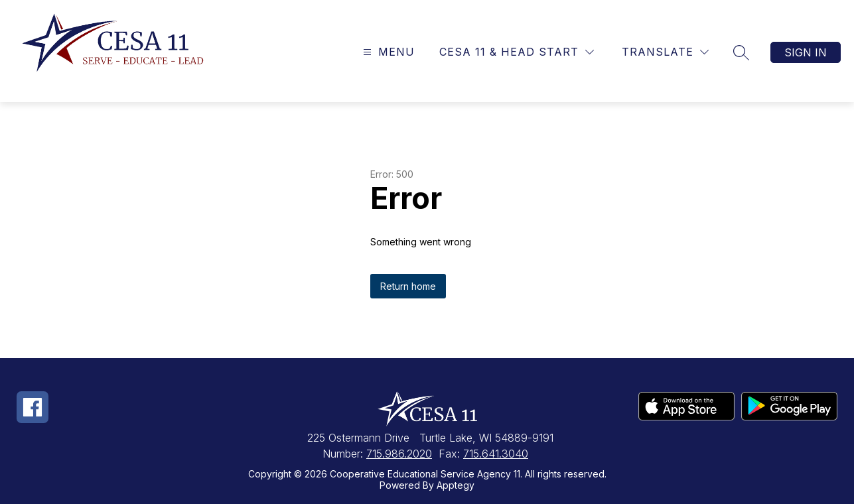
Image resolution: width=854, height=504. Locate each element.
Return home (408, 286)
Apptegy (456, 485)
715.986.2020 (399, 454)
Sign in (806, 52)
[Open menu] (387, 52)
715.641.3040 (496, 454)
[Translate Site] (665, 52)
